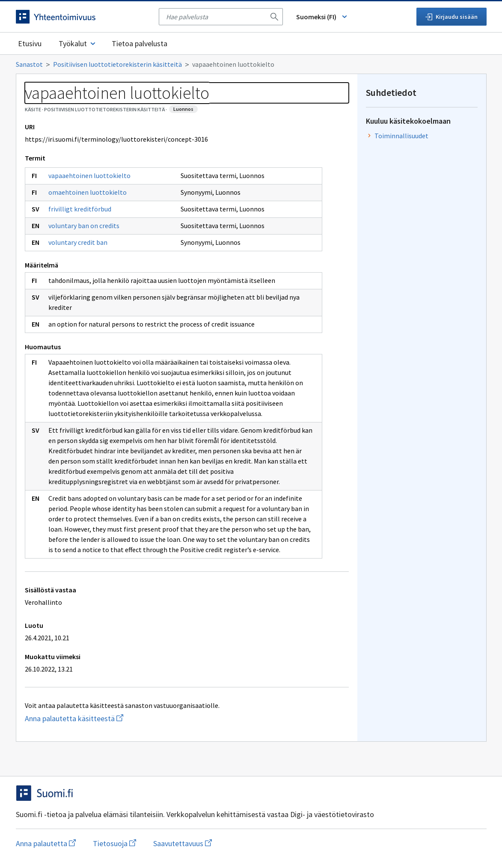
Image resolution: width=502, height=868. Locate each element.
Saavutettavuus (183, 843)
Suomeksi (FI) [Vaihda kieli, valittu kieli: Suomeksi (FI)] (322, 17)
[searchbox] (216, 17)
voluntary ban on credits (84, 226)
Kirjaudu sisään (452, 17)
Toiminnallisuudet (401, 136)
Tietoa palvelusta (140, 43)
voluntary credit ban (78, 242)
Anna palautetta (46, 843)
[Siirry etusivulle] (83, 17)
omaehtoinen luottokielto (88, 192)
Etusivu (30, 43)
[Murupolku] (251, 64)
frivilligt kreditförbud (80, 209)
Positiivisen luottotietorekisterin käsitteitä (117, 64)
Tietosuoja (114, 843)
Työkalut (78, 43)
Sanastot (29, 64)
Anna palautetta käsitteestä (108, 718)
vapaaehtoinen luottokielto (89, 175)
